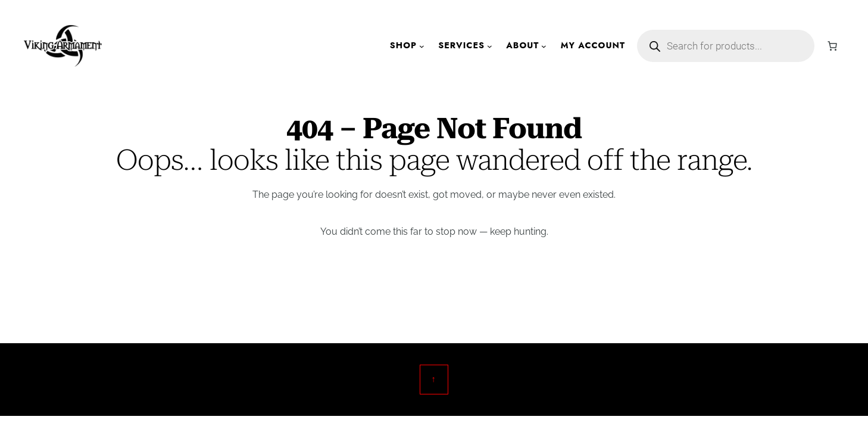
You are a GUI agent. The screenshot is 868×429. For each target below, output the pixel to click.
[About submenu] (544, 46)
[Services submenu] (490, 46)
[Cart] (832, 46)
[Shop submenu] (422, 46)
